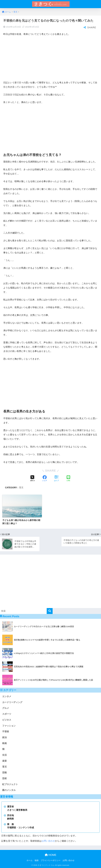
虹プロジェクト (10, 784)
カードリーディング (12, 702)
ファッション (9, 726)
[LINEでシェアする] (68, 479)
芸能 (4, 773)
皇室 (4, 761)
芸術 (4, 778)
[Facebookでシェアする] (45, 479)
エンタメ (7, 696)
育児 (21, 488)
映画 (4, 743)
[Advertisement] (50, 58)
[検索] (50, 611)
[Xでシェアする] (33, 479)
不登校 (6, 732)
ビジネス (7, 720)
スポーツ (7, 714)
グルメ (6, 708)
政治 (4, 737)
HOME (51, 855)
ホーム (30, 860)
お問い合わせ (48, 841)
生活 (4, 755)
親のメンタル (9, 790)
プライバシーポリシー (51, 860)
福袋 (37, 860)
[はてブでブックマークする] (56, 479)
